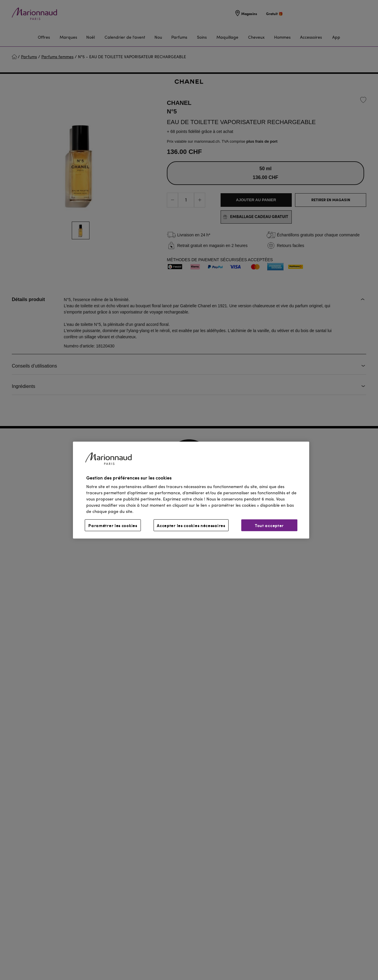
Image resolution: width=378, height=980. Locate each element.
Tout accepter (269, 525)
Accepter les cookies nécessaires (191, 525)
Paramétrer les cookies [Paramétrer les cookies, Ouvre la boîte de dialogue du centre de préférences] (113, 525)
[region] (191, 490)
